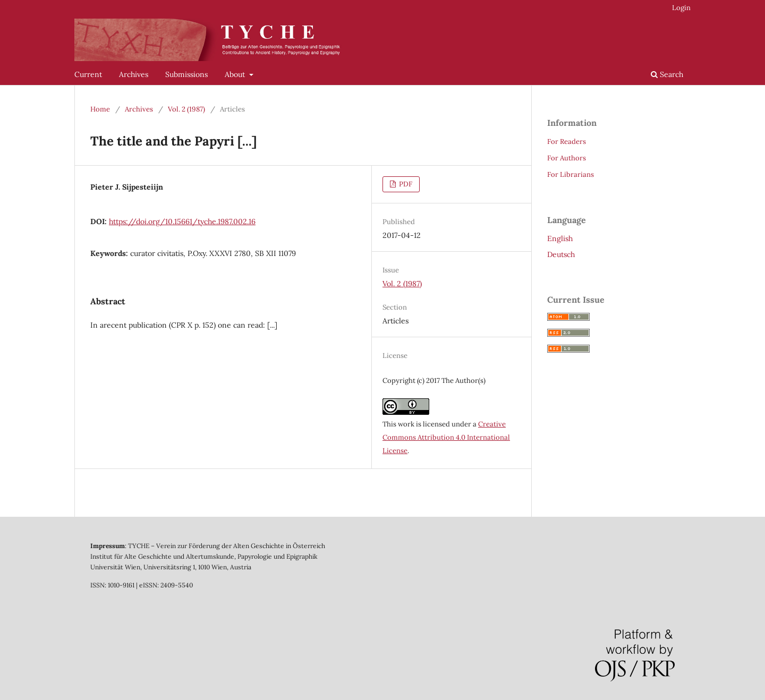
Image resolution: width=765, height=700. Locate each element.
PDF (405, 184)
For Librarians (571, 174)
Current (88, 74)
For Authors (567, 158)
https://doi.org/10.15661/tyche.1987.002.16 (182, 221)
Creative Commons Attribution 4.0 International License (446, 437)
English (560, 238)
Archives (134, 74)
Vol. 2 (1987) (186, 109)
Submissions (186, 74)
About (236, 74)
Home (100, 109)
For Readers (567, 142)
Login (681, 8)
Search (667, 74)
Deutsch (561, 254)
